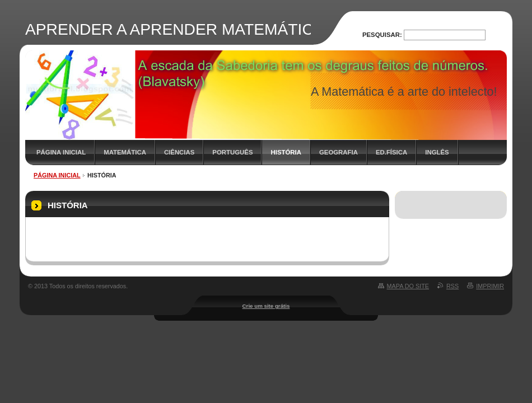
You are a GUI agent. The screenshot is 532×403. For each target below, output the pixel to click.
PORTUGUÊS (232, 152)
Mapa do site (408, 286)
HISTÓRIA (286, 152)
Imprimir (490, 286)
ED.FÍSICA (391, 152)
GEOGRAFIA (339, 152)
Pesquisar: (382, 35)
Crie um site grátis (266, 306)
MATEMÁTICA (125, 152)
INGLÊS (437, 152)
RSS (452, 286)
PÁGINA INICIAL (61, 152)
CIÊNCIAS (179, 152)
